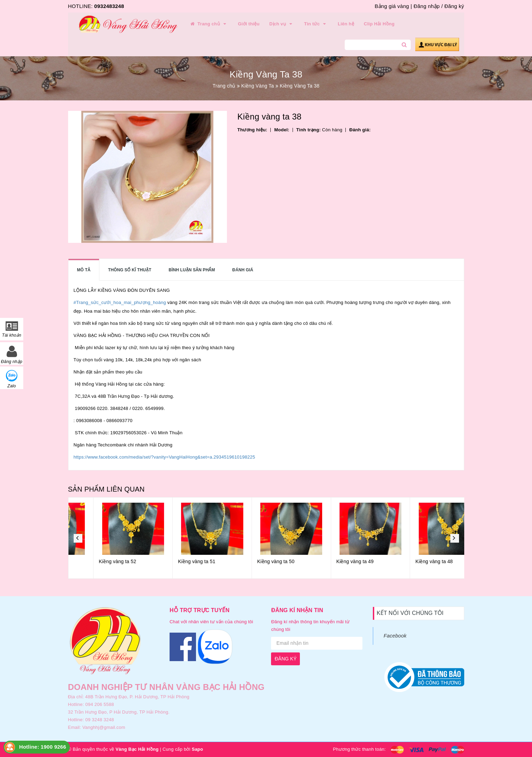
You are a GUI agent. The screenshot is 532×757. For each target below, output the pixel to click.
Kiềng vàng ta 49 (409, 561)
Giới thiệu (249, 24)
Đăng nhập (427, 6)
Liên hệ (346, 24)
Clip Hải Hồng (379, 24)
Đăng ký (454, 6)
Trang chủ (209, 24)
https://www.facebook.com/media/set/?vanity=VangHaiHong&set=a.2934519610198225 (165, 457)
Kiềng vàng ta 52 (171, 561)
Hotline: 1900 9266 (43, 747)
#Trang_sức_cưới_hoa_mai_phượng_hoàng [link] (120, 302)
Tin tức (316, 24)
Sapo (198, 749)
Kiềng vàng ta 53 (92, 561)
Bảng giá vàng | (393, 6)
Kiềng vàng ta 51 (250, 561)
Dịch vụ (282, 24)
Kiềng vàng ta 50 (330, 561)
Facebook (395, 636)
